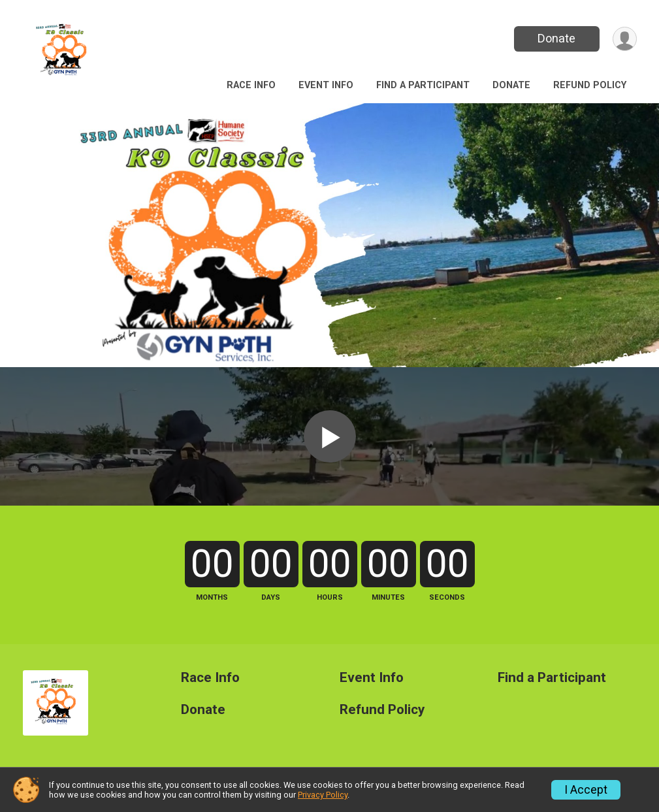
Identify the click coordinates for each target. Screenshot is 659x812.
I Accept (586, 790)
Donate (556, 38)
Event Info (326, 85)
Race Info (251, 85)
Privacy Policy (323, 795)
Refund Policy (590, 85)
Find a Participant (423, 85)
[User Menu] (625, 39)
